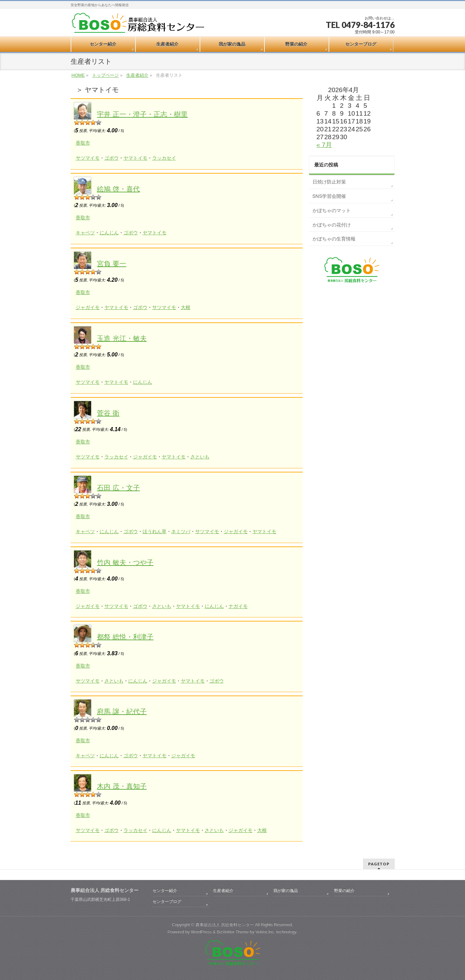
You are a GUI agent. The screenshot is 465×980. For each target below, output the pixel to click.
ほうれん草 (155, 531)
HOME (78, 75)
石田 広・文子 (118, 488)
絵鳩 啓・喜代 (118, 189)
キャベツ (85, 233)
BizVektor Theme (233, 932)
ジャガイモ (88, 307)
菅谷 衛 (108, 413)
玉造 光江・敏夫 (122, 338)
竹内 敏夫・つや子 (125, 562)
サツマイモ (88, 158)
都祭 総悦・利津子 (125, 637)
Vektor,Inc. (265, 932)
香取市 (83, 143)
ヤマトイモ (135, 158)
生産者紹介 (137, 75)
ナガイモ (238, 606)
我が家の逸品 (286, 891)
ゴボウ (112, 158)
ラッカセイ (164, 158)
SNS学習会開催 (329, 196)
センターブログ (167, 902)
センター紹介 (165, 891)
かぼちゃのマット (332, 210)
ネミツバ (181, 531)
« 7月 (324, 145)
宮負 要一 (112, 264)
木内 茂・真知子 (122, 786)
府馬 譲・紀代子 (122, 712)
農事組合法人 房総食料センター (225, 925)
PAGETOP (379, 864)
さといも (200, 457)
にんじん (109, 233)
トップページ (105, 75)
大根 (186, 307)
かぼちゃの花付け (332, 225)
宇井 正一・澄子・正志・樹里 (142, 114)
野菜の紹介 (344, 891)
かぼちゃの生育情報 (334, 239)
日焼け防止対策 (329, 182)
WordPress (201, 932)
